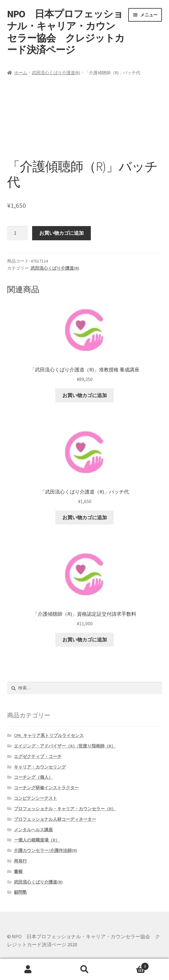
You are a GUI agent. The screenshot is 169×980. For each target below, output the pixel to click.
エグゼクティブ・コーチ (38, 756)
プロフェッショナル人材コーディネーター (55, 819)
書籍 (18, 871)
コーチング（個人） (33, 777)
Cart (131, 965)
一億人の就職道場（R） (37, 840)
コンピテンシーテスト (36, 798)
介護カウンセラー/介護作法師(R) (46, 850)
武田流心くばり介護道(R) (56, 73)
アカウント (28, 969)
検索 (84, 969)
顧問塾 (20, 892)
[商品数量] (18, 233)
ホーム (21, 73)
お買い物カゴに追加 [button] (85, 395)
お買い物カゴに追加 (61, 233)
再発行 (20, 861)
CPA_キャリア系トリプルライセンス (49, 735)
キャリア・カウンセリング (40, 767)
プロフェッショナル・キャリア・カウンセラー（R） (65, 809)
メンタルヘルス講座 (33, 830)
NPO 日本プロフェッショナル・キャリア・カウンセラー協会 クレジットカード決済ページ (66, 32)
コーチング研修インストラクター (46, 788)
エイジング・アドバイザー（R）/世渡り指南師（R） (65, 746)
